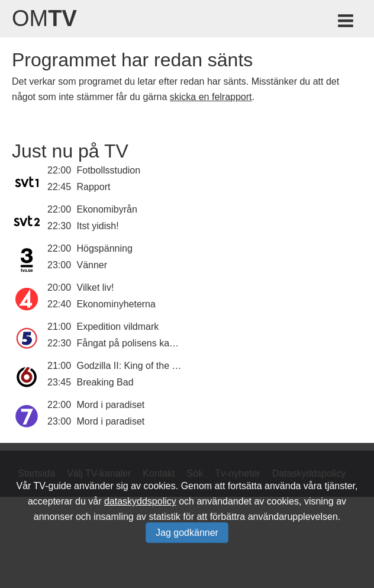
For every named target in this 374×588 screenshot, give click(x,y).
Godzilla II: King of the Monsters (144, 366)
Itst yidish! (98, 226)
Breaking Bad (105, 382)
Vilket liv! (96, 287)
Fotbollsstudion (109, 170)
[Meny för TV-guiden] (346, 23)
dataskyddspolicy (140, 501)
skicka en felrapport (211, 97)
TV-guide (53, 486)
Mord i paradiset (111, 405)
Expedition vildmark (118, 327)
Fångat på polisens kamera (134, 343)
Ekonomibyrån (107, 209)
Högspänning (105, 248)
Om (44, 18)
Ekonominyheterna (116, 304)
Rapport (94, 187)
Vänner (92, 265)
